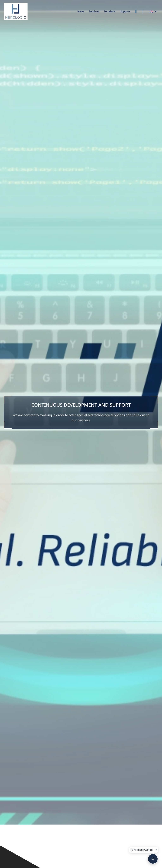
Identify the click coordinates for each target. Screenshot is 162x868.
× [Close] (156, 850)
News (81, 11)
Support (125, 11)
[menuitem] (153, 12)
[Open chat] (153, 859)
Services (94, 11)
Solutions (110, 11)
